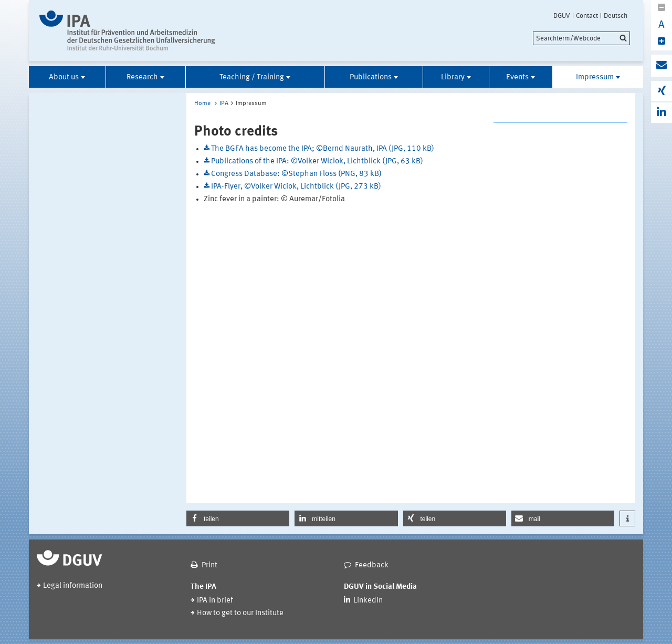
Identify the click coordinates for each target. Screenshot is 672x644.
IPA (224, 103)
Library (453, 77)
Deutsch (616, 16)
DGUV (562, 16)
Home (202, 103)
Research (142, 77)
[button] (238, 518)
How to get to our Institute (240, 613)
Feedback (372, 565)
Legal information (73, 586)
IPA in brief (215, 601)
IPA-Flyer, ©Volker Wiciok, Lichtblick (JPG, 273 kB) (296, 187)
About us (64, 77)
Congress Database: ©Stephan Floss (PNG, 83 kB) (296, 174)
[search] (581, 38)
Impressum (595, 77)
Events (517, 77)
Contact (587, 16)
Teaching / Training (252, 77)
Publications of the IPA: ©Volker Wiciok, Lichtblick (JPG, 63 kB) (317, 162)
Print (209, 565)
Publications (371, 77)
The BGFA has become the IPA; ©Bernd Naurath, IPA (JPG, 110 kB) (323, 149)
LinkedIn (368, 601)
